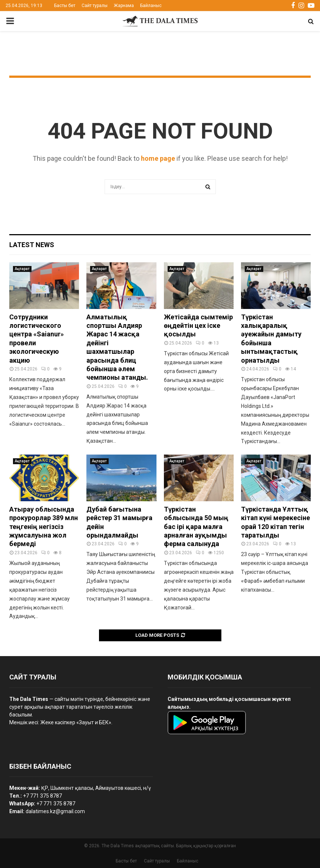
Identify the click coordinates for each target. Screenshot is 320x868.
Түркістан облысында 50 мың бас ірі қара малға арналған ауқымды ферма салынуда (196, 527)
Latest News (32, 245)
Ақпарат (22, 269)
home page (158, 158)
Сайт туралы (95, 6)
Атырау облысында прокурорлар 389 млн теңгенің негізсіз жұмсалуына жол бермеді (44, 527)
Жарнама (124, 6)
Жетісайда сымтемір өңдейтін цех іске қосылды (198, 326)
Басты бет (65, 6)
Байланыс (151, 6)
